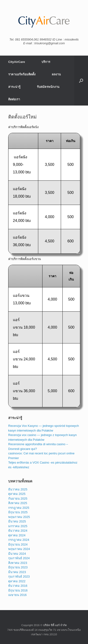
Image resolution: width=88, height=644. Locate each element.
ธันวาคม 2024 (18, 531)
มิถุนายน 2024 (18, 544)
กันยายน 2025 (18, 499)
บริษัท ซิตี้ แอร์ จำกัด (55, 625)
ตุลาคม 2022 (17, 581)
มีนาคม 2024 (17, 554)
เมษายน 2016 (17, 595)
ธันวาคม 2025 (18, 489)
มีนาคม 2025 (17, 521)
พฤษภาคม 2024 (19, 549)
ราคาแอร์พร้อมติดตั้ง (22, 74)
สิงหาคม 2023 (18, 563)
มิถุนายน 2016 (18, 590)
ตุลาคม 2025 (17, 494)
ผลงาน (56, 74)
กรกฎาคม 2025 (19, 508)
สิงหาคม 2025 (18, 503)
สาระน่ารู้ (14, 87)
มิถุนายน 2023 (18, 567)
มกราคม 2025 (18, 526)
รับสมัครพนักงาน (48, 87)
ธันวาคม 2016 (18, 586)
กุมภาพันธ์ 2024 (19, 558)
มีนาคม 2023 (17, 572)
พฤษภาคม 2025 (19, 517)
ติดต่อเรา (14, 99)
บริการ (46, 62)
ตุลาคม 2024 (17, 535)
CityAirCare (17, 62)
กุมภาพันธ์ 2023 (19, 577)
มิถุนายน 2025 (18, 512)
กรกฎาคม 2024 (19, 540)
